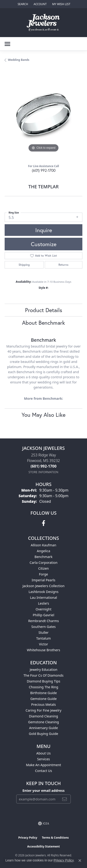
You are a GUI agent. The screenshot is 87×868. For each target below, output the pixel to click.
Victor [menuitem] (43, 644)
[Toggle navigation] (7, 44)
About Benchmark (43, 323)
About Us (44, 753)
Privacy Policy (28, 838)
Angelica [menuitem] (43, 551)
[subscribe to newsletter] (64, 799)
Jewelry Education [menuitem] (43, 670)
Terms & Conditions (55, 838)
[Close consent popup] (80, 861)
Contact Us (43, 771)
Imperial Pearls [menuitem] (44, 580)
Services (43, 759)
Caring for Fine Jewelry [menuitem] (43, 710)
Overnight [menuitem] (43, 609)
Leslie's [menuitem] (44, 603)
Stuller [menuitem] (43, 632)
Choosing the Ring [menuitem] (43, 687)
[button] (22, 4)
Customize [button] (44, 244)
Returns (63, 265)
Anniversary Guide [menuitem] (43, 728)
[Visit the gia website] (44, 823)
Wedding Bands (19, 60)
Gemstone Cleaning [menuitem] (43, 722)
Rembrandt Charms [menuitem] (43, 621)
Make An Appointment (44, 765)
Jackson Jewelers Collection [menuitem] (43, 586)
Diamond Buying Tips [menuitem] (43, 681)
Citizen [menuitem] (44, 568)
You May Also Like (43, 415)
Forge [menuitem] (43, 574)
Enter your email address (43, 790)
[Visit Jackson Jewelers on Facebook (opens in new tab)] (43, 523)
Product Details (44, 310)
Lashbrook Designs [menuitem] (43, 592)
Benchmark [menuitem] (43, 557)
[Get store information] (43, 472)
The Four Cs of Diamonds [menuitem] (43, 675)
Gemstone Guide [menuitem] (44, 699)
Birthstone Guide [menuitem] (43, 693)
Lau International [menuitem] (43, 598)
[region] (43, 114)
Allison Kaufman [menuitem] (44, 545)
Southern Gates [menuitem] (43, 627)
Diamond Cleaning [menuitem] (43, 716)
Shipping (24, 265)
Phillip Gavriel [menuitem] (43, 615)
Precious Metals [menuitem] (43, 704)
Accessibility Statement (43, 846)
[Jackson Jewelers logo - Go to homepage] (43, 23)
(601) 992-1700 (44, 170)
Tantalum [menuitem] (43, 638)
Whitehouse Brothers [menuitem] (43, 650)
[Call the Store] (44, 466)
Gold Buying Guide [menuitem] (43, 734)
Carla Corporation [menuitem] (43, 563)
